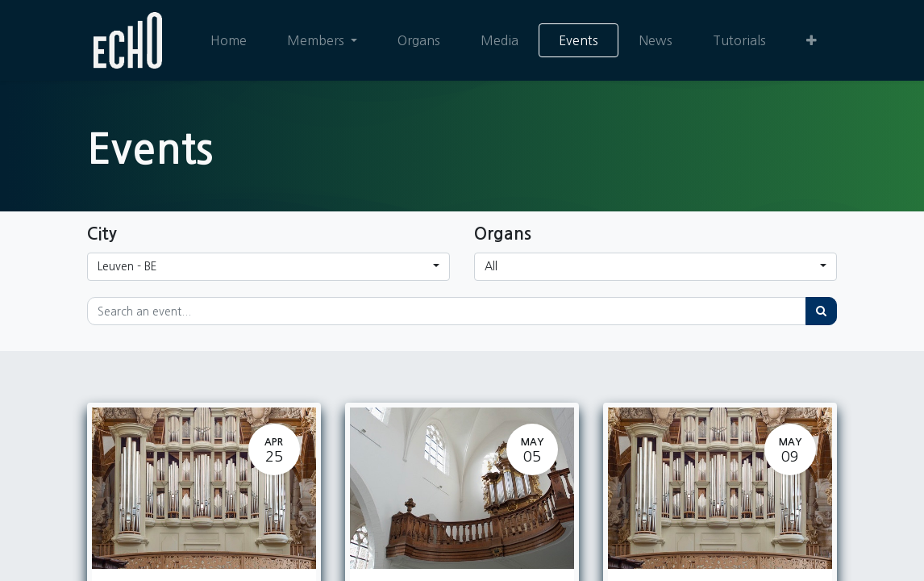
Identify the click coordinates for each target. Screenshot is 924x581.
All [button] (491, 266)
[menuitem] (229, 40)
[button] (812, 40)
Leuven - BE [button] (127, 266)
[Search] (821, 311)
